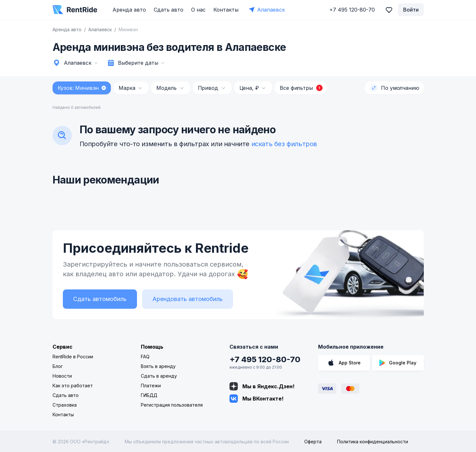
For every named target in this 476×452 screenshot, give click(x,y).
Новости (62, 376)
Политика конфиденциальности (373, 442)
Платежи (151, 386)
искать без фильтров (284, 144)
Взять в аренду (158, 366)
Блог (58, 366)
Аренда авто (129, 10)
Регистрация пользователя (172, 405)
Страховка (65, 405)
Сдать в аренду (159, 376)
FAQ (145, 357)
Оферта (313, 442)
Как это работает (73, 386)
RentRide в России (73, 357)
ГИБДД (149, 395)
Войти (411, 10)
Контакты (226, 10)
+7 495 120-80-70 (265, 359)
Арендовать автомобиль (188, 299)
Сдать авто (169, 10)
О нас (198, 10)
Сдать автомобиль (100, 299)
